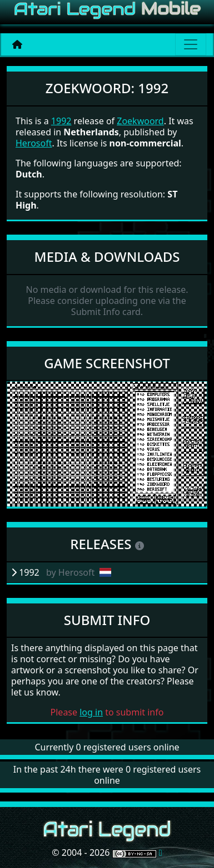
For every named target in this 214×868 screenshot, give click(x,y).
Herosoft (34, 143)
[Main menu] (191, 44)
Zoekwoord (140, 121)
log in (91, 712)
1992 (61, 121)
